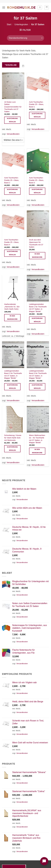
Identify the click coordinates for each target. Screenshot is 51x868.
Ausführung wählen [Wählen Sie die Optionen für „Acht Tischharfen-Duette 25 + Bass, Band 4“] (12, 253)
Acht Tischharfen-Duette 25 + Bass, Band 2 (12, 180)
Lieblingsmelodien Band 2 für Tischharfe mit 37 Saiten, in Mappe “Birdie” (13, 374)
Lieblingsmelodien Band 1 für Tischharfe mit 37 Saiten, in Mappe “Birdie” (38, 308)
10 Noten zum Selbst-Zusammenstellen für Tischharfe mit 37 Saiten (13, 107)
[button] (4, 7)
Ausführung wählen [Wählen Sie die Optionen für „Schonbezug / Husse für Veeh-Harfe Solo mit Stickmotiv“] (12, 449)
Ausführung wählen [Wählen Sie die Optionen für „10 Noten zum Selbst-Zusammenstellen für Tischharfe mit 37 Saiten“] (12, 120)
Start (9, 24)
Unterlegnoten (21, 24)
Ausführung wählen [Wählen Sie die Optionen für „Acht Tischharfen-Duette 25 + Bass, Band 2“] (12, 191)
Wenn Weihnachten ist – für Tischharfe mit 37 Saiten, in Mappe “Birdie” (37, 439)
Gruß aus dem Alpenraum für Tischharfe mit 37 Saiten (36, 243)
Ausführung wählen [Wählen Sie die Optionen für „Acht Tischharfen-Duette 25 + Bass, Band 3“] (37, 191)
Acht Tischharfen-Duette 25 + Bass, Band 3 (36, 180)
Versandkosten (13, 134)
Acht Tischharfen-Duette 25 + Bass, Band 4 (12, 242)
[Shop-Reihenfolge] (26, 38)
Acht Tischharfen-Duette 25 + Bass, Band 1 (36, 104)
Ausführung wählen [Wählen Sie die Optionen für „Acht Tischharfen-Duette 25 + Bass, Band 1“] (37, 115)
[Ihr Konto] (40, 7)
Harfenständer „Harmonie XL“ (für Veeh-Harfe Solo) (12, 307)
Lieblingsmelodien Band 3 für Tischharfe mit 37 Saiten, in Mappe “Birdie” (38, 374)
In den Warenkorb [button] (37, 255)
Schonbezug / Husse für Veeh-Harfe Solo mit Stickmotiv (13, 438)
